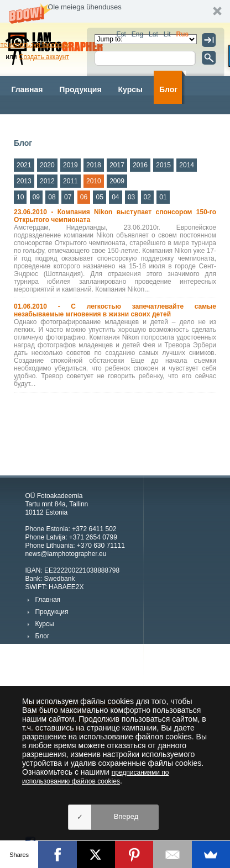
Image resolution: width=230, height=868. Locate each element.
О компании (149, 123)
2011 (70, 181)
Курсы (130, 89)
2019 (70, 165)
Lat (153, 34)
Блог (168, 89)
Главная (27, 89)
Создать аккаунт (44, 57)
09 (36, 197)
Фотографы (34, 123)
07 (68, 197)
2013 (24, 181)
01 (163, 197)
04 (115, 197)
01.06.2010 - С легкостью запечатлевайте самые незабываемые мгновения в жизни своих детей (115, 310)
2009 (117, 181)
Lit (167, 34)
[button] (115, 11)
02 (147, 197)
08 (52, 197)
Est (121, 34)
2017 (117, 165)
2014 (187, 165)
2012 (47, 181)
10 (20, 197)
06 (84, 197)
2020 (47, 165)
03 (131, 197)
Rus (182, 34)
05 (99, 197)
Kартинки (91, 123)
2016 (140, 165)
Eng (137, 34)
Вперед (126, 816)
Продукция (80, 89)
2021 (24, 165)
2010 (94, 181)
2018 (94, 165)
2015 (163, 165)
